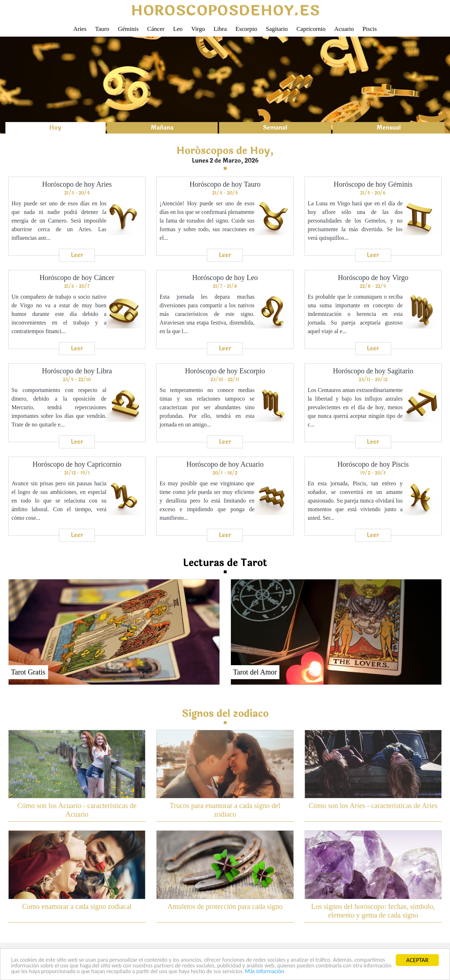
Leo (178, 29)
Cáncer (156, 29)
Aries (80, 29)
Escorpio (246, 29)
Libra (220, 29)
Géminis (128, 29)
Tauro (102, 29)
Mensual (389, 128)
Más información (364, 972)
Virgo (198, 29)
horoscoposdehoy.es (225, 11)
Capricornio (311, 29)
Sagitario (277, 29)
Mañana (162, 128)
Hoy (55, 128)
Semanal (275, 128)
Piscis (370, 29)
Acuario (344, 29)
